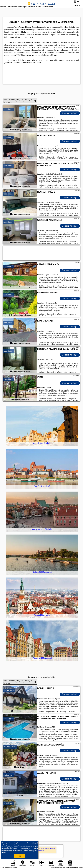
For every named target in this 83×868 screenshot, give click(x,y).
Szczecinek (8, 109)
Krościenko (8, 775)
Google (35, 843)
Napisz (80, 867)
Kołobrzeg (7, 719)
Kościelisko (8, 803)
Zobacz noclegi (70, 113)
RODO (4, 853)
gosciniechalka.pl (41, 4)
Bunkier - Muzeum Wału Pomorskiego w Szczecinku (41, 849)
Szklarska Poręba (10, 747)
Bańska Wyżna (9, 690)
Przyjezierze (8, 379)
